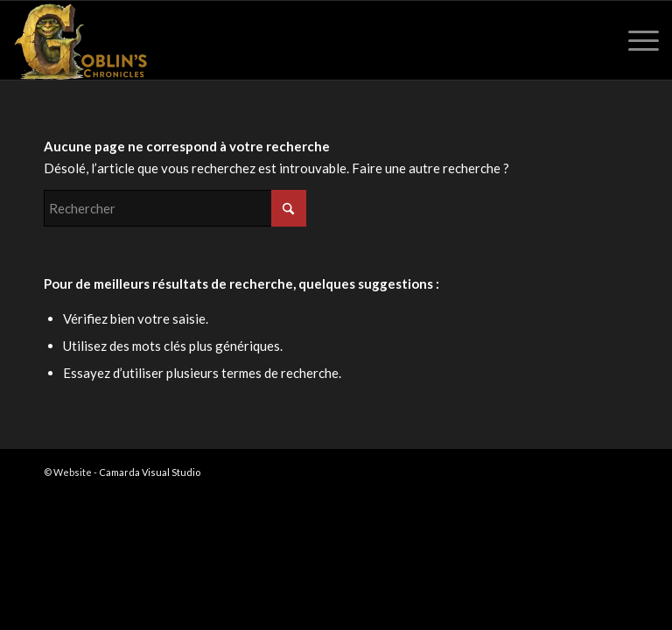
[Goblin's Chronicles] (80, 40)
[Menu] (635, 40)
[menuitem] (635, 40)
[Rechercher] (175, 208)
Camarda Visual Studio (150, 472)
